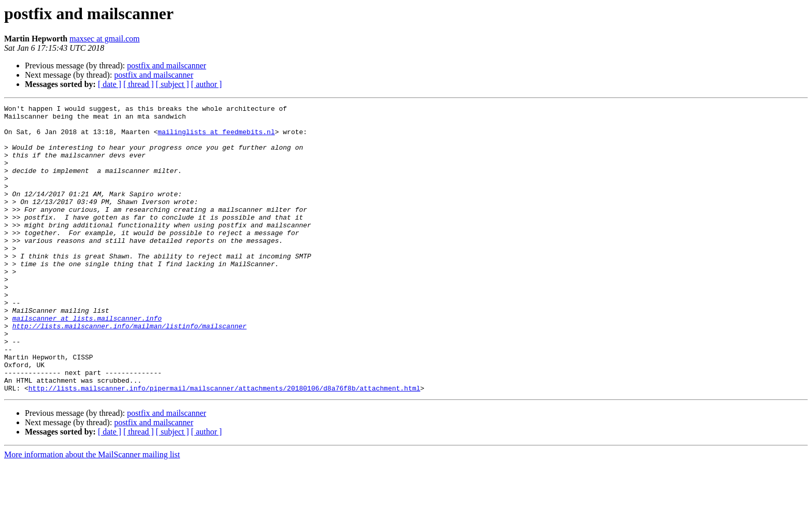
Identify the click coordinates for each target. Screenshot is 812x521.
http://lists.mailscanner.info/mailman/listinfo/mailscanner (129, 371)
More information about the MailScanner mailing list (92, 512)
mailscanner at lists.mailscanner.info (87, 361)
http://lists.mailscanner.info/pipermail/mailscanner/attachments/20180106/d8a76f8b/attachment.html (224, 445)
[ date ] (110, 84)
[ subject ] (172, 84)
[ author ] (207, 84)
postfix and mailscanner (166, 66)
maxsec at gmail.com (105, 39)
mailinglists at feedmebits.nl (216, 138)
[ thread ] (139, 84)
